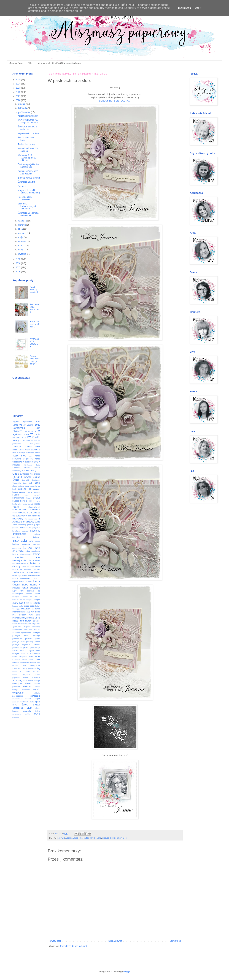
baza (27, 495)
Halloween (30, 453)
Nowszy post (55, 941)
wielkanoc (27, 686)
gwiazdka (16, 537)
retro (31, 657)
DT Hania (35, 434)
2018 (18, 263)
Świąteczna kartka (26, 182)
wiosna (38, 687)
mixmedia (17, 618)
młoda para (18, 621)
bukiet (30, 504)
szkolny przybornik (29, 668)
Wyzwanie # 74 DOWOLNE (35, 343)
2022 (18, 92)
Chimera (17, 431)
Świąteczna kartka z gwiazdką (27, 128)
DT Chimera (24, 434)
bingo (29, 498)
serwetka (16, 663)
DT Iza (24, 438)
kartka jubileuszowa (22, 554)
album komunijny (31, 486)
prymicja (16, 645)
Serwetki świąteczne (31, 480)
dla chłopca (35, 513)
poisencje (30, 642)
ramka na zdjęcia (27, 651)
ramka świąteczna (20, 657)
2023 (18, 88)
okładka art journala (33, 624)
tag (39, 668)
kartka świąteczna (31, 588)
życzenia (16, 717)
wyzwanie (18, 693)
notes (15, 624)
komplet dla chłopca (31, 597)
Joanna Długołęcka (74, 838)
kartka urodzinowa (23, 572)
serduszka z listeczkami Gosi (115, 838)
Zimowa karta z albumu (29, 178)
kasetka (29, 594)
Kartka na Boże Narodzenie (35, 308)
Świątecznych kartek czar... (35, 324)
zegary (37, 699)
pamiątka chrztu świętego (26, 636)
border (31, 501)
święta (37, 714)
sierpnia (22, 225)
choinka (37, 504)
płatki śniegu (35, 648)
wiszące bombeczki (21, 690)
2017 (18, 267)
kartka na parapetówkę (31, 566)
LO (39, 471)
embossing (22, 525)
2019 (18, 259)
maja (21, 237)
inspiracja (20, 540)
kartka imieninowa (32, 551)
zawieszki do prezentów (23, 699)
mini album (36, 612)
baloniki (37, 492)
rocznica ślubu (20, 659)
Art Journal (29, 425)
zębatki (31, 702)
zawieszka (35, 696)
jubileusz (16, 544)
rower (31, 660)
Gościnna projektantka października (28, 166)
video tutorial (28, 681)
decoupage (35, 510)
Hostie (15, 456)
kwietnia (22, 242)
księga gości (29, 606)
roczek (37, 656)
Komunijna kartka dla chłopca (28, 150)
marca (22, 246)
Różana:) (22, 186)
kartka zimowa (26, 582)
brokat (38, 501)
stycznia (22, 254)
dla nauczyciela (31, 519)
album (37, 483)
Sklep (30, 63)
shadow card (35, 663)
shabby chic (25, 663)
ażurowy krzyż (26, 492)
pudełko (37, 645)
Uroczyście (17, 483)
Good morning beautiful (34, 290)
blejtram (37, 498)
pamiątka (36, 633)
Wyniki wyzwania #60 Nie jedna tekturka (28, 121)
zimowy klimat (22, 702)
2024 (18, 84)
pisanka (29, 639)
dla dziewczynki (20, 516)
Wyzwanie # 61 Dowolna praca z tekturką (27, 158)
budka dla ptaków (20, 504)
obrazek (21, 624)
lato (33, 609)
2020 (18, 100)
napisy (28, 621)
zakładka (37, 693)
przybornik (26, 645)
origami (27, 627)
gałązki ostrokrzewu (21, 528)
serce (38, 659)
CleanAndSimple (30, 431)
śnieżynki (27, 711)
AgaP (16, 421)
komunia (24, 603)
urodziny (17, 680)
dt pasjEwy (29, 522)
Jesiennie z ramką (26, 144)
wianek (28, 683)
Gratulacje (21, 453)
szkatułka (16, 668)
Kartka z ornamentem (28, 116)
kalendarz (26, 544)
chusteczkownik (34, 507)
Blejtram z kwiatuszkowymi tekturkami (27, 206)
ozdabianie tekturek (32, 630)
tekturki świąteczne (21, 674)
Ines (24, 456)
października (25, 112)
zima (14, 702)
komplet (16, 597)
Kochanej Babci (32, 465)
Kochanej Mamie (21, 468)
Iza (30, 456)
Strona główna (16, 63)
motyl (24, 618)
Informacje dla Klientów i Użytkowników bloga (59, 63)
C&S (38, 428)
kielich (38, 594)
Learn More (185, 8)
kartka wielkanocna (21, 578)
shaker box (19, 666)
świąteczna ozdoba (21, 714)
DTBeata (17, 447)
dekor (15, 513)
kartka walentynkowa (31, 576)
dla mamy (33, 516)
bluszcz (16, 501)
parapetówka (17, 639)
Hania (38, 453)
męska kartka (34, 618)
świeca (38, 711)
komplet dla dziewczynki (22, 600)
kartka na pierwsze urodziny (26, 569)
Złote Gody (28, 483)
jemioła (38, 541)
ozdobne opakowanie (22, 633)
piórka (38, 639)
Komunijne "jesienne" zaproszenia (28, 172)
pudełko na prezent (21, 648)
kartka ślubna (96, 838)
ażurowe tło (25, 489)
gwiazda (37, 534)
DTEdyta (28, 447)
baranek (16, 495)
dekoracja (23, 513)
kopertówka (35, 603)
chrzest (16, 507)
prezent (37, 642)
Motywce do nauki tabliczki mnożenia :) (29, 191)
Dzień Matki (24, 450)
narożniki (37, 621)
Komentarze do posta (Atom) (73, 946)
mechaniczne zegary (21, 612)
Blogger (127, 971)
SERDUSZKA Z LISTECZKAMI (115, 101)
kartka (86, 838)
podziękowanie (19, 642)
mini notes (35, 615)
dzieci (38, 522)
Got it (198, 8)
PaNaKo (17, 477)
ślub (29, 708)
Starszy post (176, 941)
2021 (18, 96)
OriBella (17, 474)
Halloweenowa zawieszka (25, 198)
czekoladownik (19, 510)
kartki (15, 591)
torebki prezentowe (32, 677)
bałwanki (37, 495)
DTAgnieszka (35, 444)
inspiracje (61, 838)
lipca (21, 229)
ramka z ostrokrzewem (30, 654)
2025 (18, 80)
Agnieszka (28, 422)
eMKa (15, 525)
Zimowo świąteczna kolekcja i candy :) (35, 360)
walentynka (17, 683)
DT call (34, 441)
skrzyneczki (35, 666)
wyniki (37, 689)
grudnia (22, 104)
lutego (21, 250)
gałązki (37, 525)
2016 (18, 272)
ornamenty (36, 627)
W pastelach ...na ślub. (29, 133)
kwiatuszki (26, 609)
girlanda (25, 531)
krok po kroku (18, 606)
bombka (24, 501)
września (23, 221)
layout (38, 609)
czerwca (22, 233)
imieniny (37, 537)
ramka (15, 651)
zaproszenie (18, 696)
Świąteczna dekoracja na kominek (28, 214)
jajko (31, 541)
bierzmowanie (18, 498)
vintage (37, 681)
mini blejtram (19, 615)
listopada (23, 108)
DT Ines (16, 437)
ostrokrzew (17, 630)
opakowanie (17, 627)
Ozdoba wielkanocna (31, 474)
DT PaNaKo (25, 441)
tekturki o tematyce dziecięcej (26, 671)
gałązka (30, 525)
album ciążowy (18, 486)
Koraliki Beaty (29, 471)
